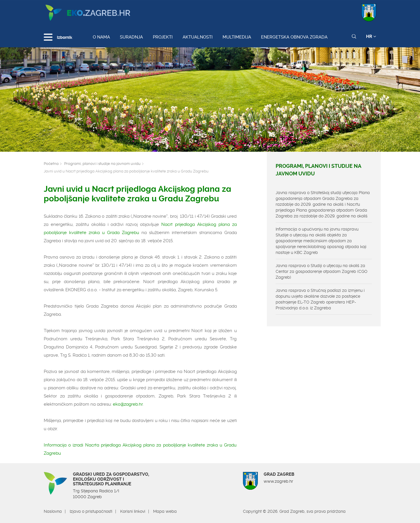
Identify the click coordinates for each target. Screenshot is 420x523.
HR (371, 36)
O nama (101, 37)
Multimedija (237, 37)
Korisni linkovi (133, 511)
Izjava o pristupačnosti (91, 511)
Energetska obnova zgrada (294, 37)
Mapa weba (165, 511)
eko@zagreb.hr (128, 404)
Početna (51, 164)
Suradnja (131, 37)
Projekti (163, 37)
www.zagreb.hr (278, 481)
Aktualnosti (198, 37)
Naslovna (53, 511)
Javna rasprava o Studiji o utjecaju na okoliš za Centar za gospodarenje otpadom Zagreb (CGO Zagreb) (322, 271)
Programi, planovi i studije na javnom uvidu (102, 164)
